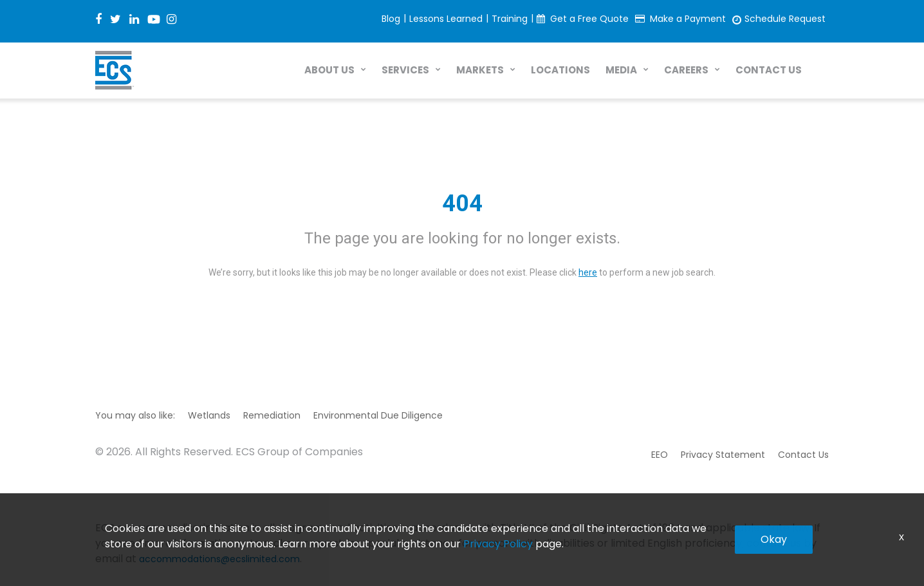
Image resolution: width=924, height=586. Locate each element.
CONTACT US (769, 70)
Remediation (272, 415)
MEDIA (621, 70)
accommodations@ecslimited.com (219, 559)
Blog (391, 19)
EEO (660, 455)
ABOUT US (329, 70)
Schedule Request (785, 19)
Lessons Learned (446, 19)
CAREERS (686, 70)
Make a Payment (688, 19)
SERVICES (405, 70)
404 (462, 203)
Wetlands (209, 415)
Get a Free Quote (589, 19)
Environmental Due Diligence (378, 415)
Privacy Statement (723, 455)
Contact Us (803, 455)
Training (510, 19)
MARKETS (480, 70)
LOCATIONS (560, 70)
